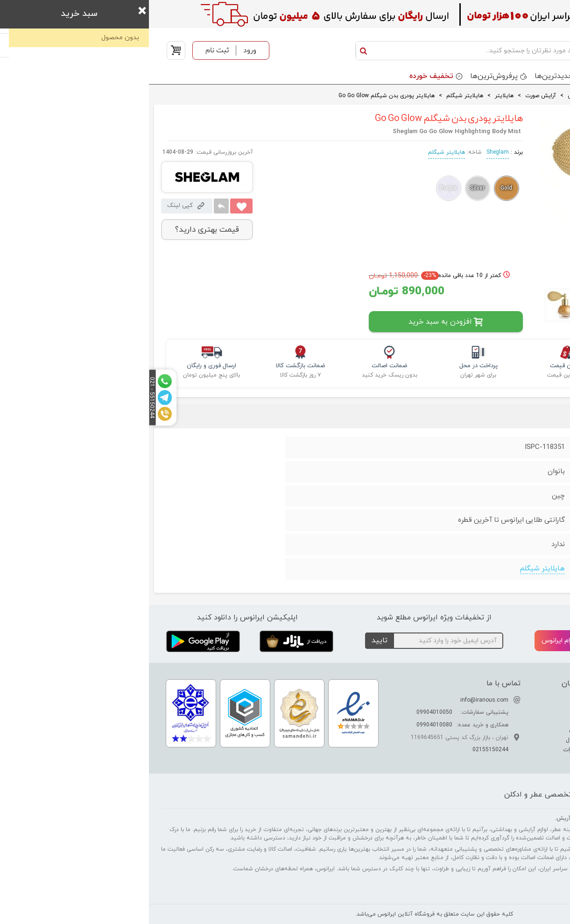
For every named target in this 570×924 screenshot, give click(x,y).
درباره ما (445, 701)
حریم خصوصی (438, 730)
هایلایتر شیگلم (298, 152)
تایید (231, 640)
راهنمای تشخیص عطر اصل (516, 720)
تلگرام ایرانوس (520, 641)
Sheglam (349, 152)
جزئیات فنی (537, 416)
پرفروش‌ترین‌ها (345, 76)
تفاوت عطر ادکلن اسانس (518, 701)
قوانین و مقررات (435, 750)
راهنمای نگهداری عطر (523, 730)
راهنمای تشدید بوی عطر (519, 711)
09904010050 (285, 712)
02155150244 (341, 750)
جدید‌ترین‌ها (405, 76)
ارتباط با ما (442, 711)
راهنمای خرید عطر (527, 740)
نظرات (490, 416)
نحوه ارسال (442, 720)
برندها (457, 76)
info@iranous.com (335, 700)
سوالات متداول (436, 740)
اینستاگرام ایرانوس (426, 641)
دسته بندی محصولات (520, 76)
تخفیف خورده (282, 76)
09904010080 (285, 725)
